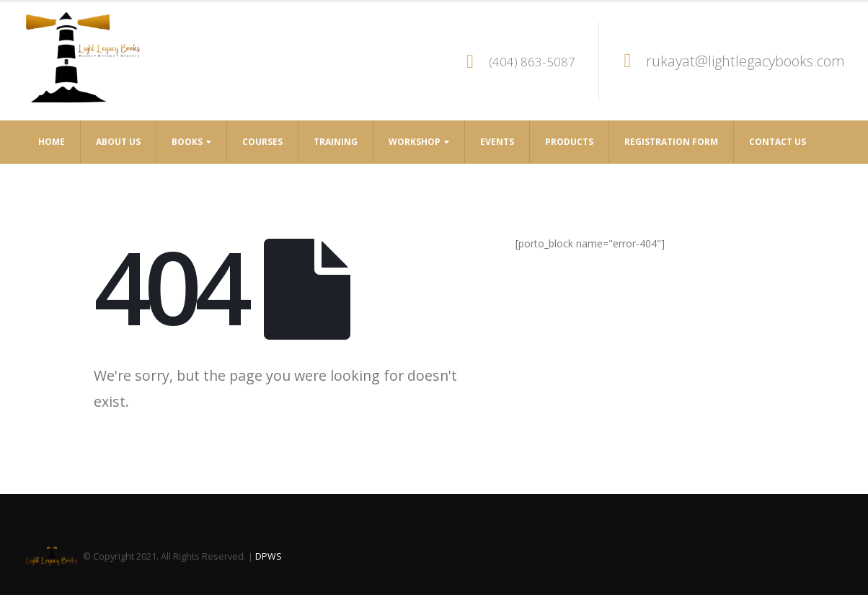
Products (569, 142)
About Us (118, 142)
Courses (262, 142)
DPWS (269, 556)
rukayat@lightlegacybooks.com (745, 61)
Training (336, 142)
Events (497, 142)
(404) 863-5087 (532, 62)
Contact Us (778, 142)
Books (187, 142)
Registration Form (671, 142)
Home (52, 142)
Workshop (415, 142)
